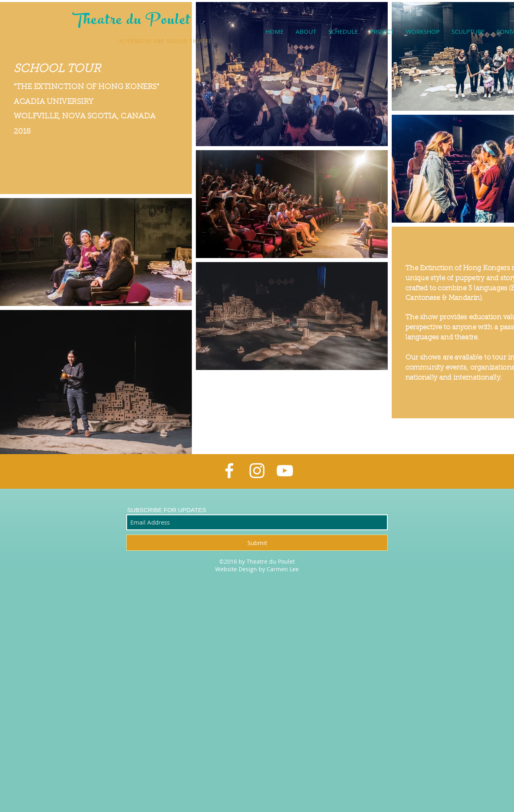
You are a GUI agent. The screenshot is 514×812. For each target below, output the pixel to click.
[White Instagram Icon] (257, 471)
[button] (382, 31)
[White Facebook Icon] (229, 471)
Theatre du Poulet (132, 21)
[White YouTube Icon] (285, 471)
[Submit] (257, 543)
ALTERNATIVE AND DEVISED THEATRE (166, 41)
